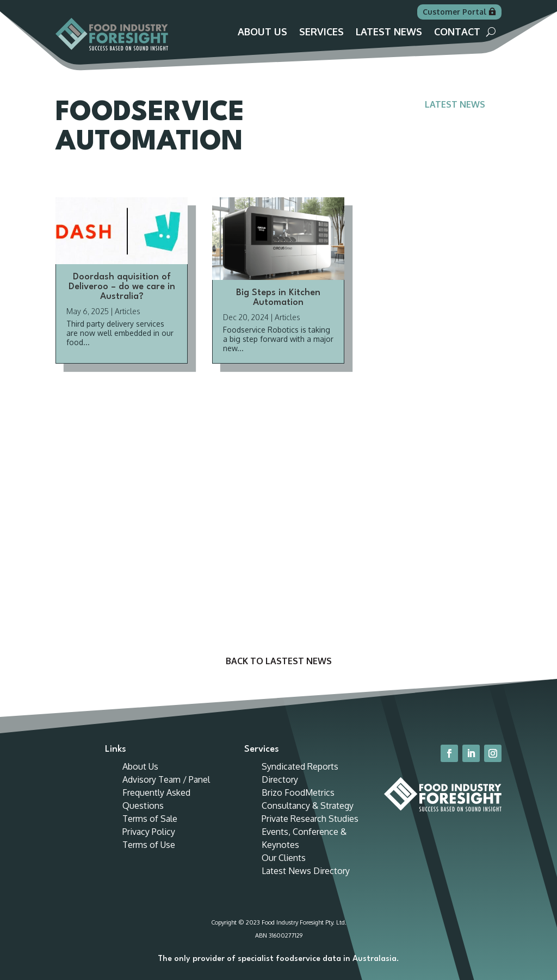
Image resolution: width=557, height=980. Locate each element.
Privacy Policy (149, 832)
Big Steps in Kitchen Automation (278, 298)
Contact (457, 33)
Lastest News (299, 661)
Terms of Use (149, 845)
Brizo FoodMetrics (298, 792)
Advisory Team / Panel (166, 779)
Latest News (389, 33)
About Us (262, 33)
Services (321, 33)
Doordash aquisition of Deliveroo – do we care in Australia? (122, 287)
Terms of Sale (150, 819)
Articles (128, 311)
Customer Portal (454, 12)
